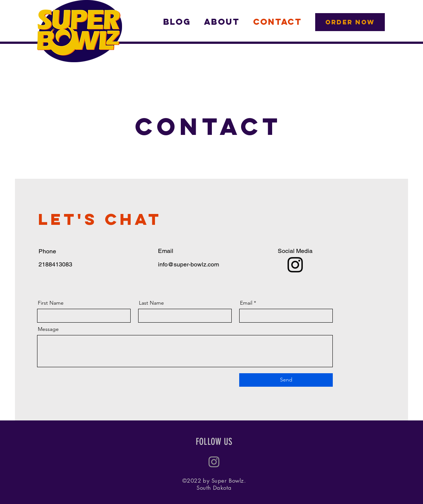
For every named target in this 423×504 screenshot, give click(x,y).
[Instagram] (295, 265)
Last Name (151, 303)
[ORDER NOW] (350, 22)
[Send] (286, 380)
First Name (51, 303)
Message (48, 329)
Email (246, 303)
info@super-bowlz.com (188, 264)
